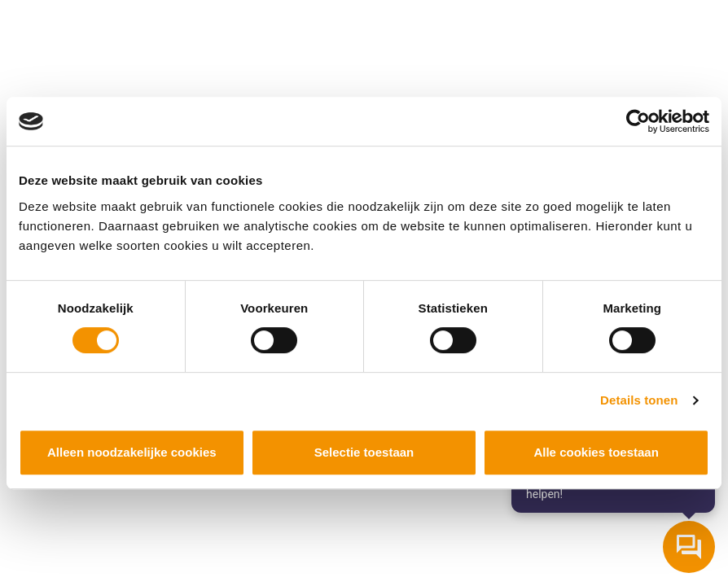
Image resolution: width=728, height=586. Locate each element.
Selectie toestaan (364, 452)
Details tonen (639, 400)
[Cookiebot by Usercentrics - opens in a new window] (638, 121)
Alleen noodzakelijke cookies (132, 452)
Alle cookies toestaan (596, 452)
